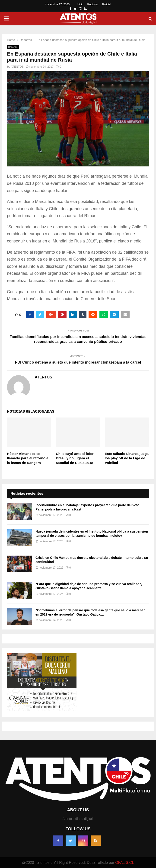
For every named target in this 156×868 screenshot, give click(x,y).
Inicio (80, 4)
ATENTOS (17, 67)
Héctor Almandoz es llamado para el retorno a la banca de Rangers (28, 458)
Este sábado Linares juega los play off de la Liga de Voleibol (127, 458)
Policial (107, 4)
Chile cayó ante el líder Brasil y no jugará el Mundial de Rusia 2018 (75, 458)
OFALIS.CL (125, 863)
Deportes (13, 47)
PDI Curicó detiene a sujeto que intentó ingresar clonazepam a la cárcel (78, 362)
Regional (93, 4)
